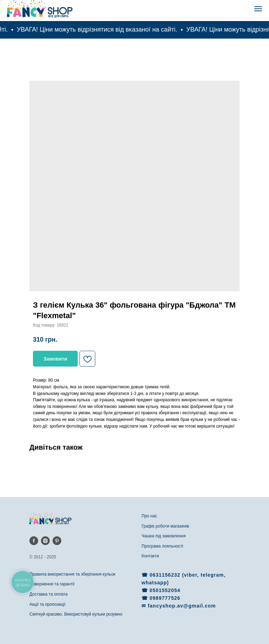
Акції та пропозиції (47, 604)
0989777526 (165, 598)
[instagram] (45, 541)
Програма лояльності (162, 546)
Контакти (150, 556)
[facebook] (34, 541)
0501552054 (165, 590)
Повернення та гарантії (52, 584)
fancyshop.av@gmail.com (182, 606)
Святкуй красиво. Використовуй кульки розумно (76, 614)
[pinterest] (57, 541)
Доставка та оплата (49, 594)
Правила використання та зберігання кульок (72, 574)
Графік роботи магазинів (165, 526)
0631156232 (166, 575)
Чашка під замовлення (164, 536)
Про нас (149, 516)
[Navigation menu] (258, 9)
